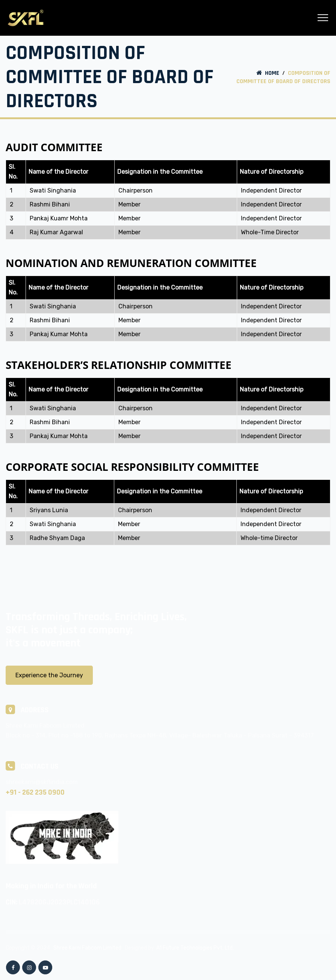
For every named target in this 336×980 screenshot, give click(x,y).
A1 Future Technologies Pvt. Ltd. (195, 948)
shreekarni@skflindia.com (42, 782)
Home (267, 73)
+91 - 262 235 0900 (35, 792)
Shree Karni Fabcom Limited (87, 948)
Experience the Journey (49, 675)
